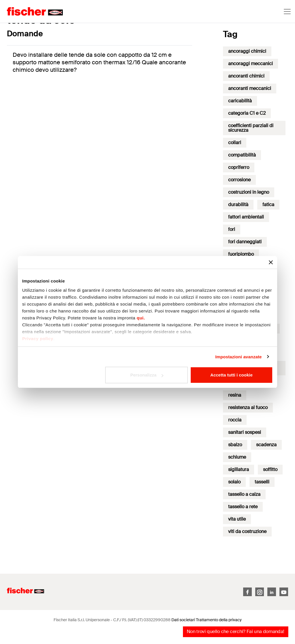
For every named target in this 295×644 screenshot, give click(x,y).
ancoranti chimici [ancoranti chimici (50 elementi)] (246, 76)
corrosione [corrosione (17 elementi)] (239, 180)
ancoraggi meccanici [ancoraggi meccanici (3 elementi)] (250, 64)
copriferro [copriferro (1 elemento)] (239, 167)
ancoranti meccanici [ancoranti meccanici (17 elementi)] (250, 88)
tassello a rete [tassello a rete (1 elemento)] (243, 507)
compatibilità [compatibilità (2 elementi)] (242, 155)
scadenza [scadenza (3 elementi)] (266, 445)
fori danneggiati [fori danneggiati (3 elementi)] (245, 242)
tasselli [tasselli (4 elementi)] (262, 482)
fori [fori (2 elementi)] (232, 229)
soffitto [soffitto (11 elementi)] (270, 469)
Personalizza (147, 375)
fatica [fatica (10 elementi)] (268, 205)
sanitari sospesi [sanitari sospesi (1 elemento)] (245, 432)
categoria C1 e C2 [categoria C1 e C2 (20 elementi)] (247, 113)
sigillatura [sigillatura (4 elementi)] (239, 469)
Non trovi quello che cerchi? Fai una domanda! (236, 631)
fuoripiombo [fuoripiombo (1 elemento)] (241, 254)
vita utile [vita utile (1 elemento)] (237, 519)
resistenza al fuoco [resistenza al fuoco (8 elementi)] (248, 407)
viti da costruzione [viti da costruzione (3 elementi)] (247, 531)
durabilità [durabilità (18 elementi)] (238, 205)
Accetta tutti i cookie (231, 375)
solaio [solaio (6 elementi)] (234, 482)
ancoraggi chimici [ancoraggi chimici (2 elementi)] (247, 51)
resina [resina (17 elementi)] (235, 395)
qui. (141, 318)
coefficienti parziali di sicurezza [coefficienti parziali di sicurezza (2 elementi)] (251, 128)
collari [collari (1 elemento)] (235, 143)
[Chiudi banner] (271, 262)
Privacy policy (38, 339)
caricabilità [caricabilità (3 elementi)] (240, 101)
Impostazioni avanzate (238, 357)
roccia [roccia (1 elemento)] (235, 420)
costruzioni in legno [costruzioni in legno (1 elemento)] (249, 192)
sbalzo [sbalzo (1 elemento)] (235, 445)
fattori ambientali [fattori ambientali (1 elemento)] (246, 217)
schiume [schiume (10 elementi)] (237, 457)
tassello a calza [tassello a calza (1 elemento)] (244, 494)
